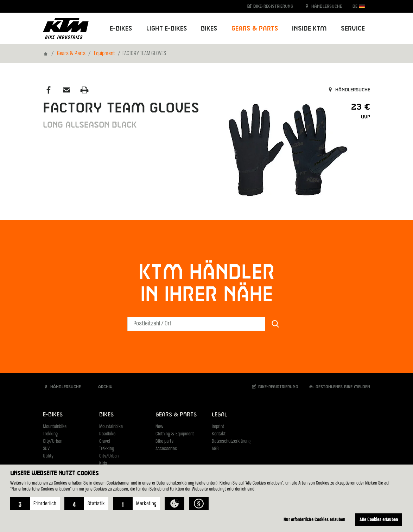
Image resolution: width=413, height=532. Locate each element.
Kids (103, 464)
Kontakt (219, 434)
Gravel (105, 442)
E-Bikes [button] (121, 29)
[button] (35, 504)
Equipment (104, 54)
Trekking (50, 434)
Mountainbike (55, 427)
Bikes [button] (209, 29)
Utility (48, 456)
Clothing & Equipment (175, 434)
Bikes (106, 415)
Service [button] (353, 29)
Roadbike (107, 434)
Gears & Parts (71, 54)
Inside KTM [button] (309, 29)
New (159, 427)
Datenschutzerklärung (231, 442)
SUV (46, 449)
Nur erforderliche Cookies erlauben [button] (314, 519)
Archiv (102, 387)
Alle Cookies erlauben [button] (379, 519)
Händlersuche (323, 6)
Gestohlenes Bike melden (339, 387)
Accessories (166, 449)
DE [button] (359, 6)
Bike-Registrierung (270, 6)
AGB (215, 449)
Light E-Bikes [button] (167, 29)
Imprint (218, 427)
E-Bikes (53, 415)
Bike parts (164, 442)
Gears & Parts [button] (255, 29)
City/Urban (53, 442)
